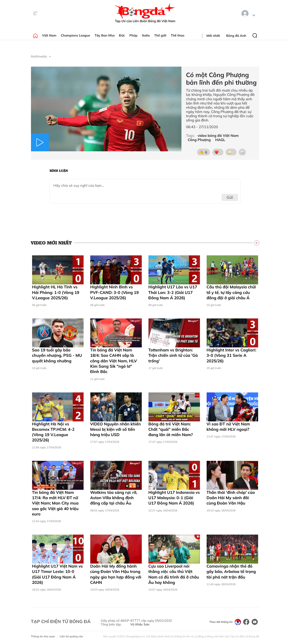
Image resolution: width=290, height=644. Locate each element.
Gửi (230, 197)
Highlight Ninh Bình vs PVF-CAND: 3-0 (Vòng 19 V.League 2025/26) (115, 292)
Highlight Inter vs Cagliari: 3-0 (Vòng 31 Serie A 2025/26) (231, 355)
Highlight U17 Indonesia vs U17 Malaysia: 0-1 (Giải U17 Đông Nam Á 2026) (174, 498)
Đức (122, 35)
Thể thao (178, 35)
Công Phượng (199, 140)
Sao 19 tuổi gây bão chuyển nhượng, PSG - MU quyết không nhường (57, 355)
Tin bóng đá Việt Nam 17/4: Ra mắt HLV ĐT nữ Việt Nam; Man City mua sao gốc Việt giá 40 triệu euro (55, 503)
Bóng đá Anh (236, 36)
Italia (146, 35)
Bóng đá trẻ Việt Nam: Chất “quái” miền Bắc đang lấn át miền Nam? (171, 429)
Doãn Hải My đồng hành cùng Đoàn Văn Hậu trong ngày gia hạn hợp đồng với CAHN (116, 574)
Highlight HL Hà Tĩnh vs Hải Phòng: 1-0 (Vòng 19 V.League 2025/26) (56, 292)
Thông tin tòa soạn (43, 636)
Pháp (134, 35)
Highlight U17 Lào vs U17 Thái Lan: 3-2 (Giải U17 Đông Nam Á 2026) (173, 292)
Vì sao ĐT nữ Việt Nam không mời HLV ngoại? (228, 427)
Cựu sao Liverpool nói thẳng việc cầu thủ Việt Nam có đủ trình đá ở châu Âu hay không (174, 574)
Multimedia (39, 56)
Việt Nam (49, 35)
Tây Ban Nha (105, 35)
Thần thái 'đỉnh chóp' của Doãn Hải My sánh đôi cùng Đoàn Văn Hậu (231, 498)
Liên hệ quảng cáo (71, 636)
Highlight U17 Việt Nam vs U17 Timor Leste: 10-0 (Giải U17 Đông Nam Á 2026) (58, 574)
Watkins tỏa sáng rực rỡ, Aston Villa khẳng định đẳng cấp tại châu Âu (114, 498)
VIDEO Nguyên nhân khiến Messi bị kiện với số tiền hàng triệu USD (116, 429)
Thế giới (160, 35)
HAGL (220, 140)
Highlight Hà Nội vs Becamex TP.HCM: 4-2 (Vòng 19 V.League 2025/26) (53, 432)
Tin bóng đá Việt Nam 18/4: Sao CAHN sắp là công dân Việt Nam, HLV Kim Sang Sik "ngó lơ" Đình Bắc (114, 361)
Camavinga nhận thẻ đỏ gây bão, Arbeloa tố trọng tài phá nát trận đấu (231, 572)
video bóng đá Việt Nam (218, 136)
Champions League (76, 35)
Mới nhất (213, 36)
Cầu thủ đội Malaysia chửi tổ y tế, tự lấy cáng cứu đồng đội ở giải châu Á (231, 292)
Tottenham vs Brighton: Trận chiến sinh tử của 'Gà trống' (173, 355)
